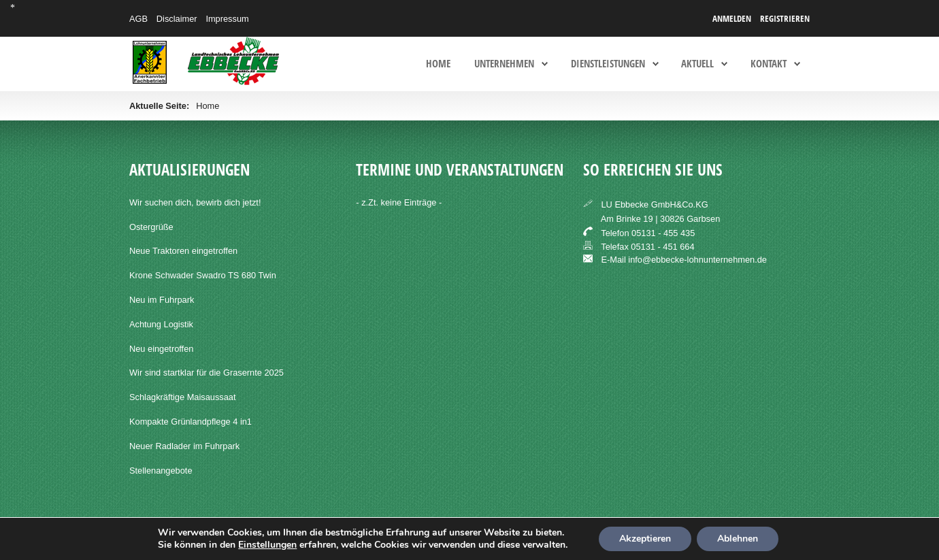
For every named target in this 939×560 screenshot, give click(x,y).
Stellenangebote (161, 471)
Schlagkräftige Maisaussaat (183, 397)
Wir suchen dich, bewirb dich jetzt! (195, 202)
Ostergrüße (151, 227)
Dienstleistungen (608, 64)
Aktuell (697, 64)
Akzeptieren (645, 539)
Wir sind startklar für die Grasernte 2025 (207, 373)
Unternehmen (504, 64)
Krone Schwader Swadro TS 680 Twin (203, 275)
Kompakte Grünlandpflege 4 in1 (191, 422)
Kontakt (769, 64)
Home (438, 64)
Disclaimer (177, 19)
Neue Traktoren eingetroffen (183, 251)
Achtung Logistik (161, 324)
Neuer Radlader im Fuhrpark (184, 446)
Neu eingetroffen (161, 349)
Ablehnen (738, 539)
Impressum (227, 19)
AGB (138, 19)
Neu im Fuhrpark (162, 300)
